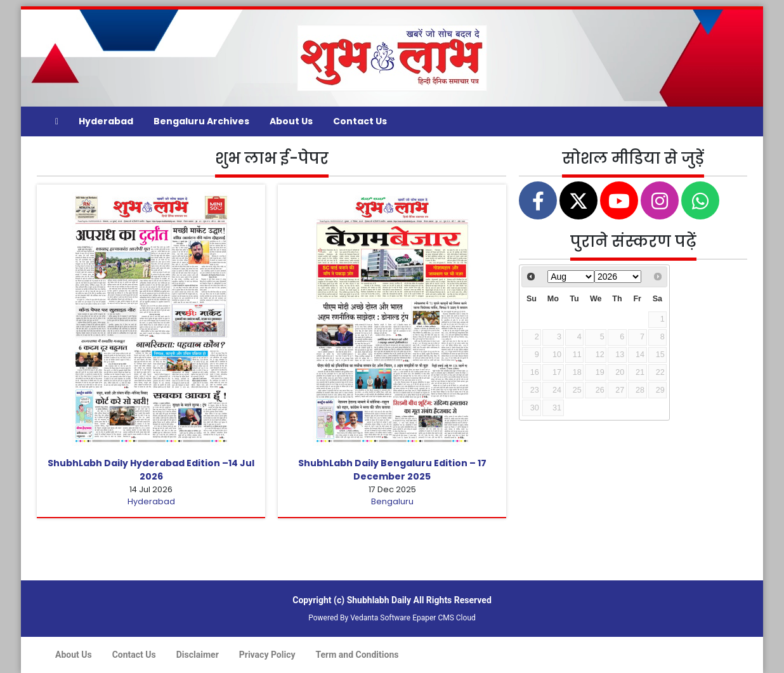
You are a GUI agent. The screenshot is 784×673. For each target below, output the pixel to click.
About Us (291, 121)
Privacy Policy (267, 655)
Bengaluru (392, 501)
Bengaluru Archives (201, 121)
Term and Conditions (357, 655)
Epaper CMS (433, 618)
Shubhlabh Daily (379, 600)
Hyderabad (106, 121)
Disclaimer (198, 655)
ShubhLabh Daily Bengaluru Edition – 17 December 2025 (392, 470)
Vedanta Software (380, 618)
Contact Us (360, 121)
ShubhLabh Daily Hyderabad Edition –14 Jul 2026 (151, 470)
